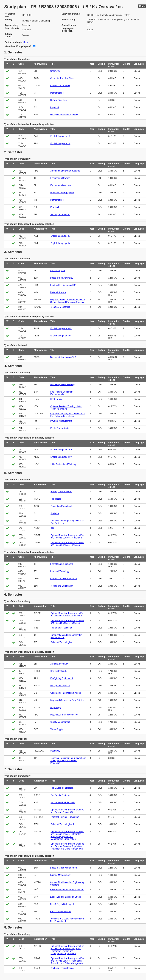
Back (142, 6)
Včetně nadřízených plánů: (18, 46)
